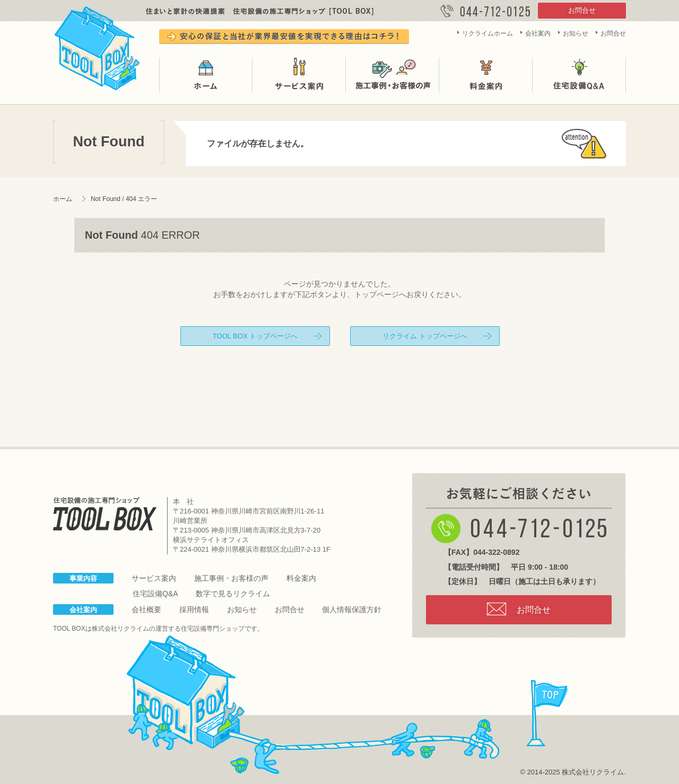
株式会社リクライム (120, 629)
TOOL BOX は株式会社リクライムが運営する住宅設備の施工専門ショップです (98, 46)
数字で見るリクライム (233, 594)
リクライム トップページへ (425, 336)
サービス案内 (299, 75)
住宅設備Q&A (579, 75)
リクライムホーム (488, 33)
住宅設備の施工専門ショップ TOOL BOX (105, 514)
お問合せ (582, 10)
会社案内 (538, 33)
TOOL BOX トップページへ (255, 336)
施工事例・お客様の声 (393, 75)
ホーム (206, 75)
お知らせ (576, 33)
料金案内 (486, 75)
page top (547, 713)
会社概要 (146, 609)
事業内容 (83, 578)
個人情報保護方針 (352, 609)
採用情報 (194, 609)
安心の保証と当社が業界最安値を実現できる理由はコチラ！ (284, 37)
